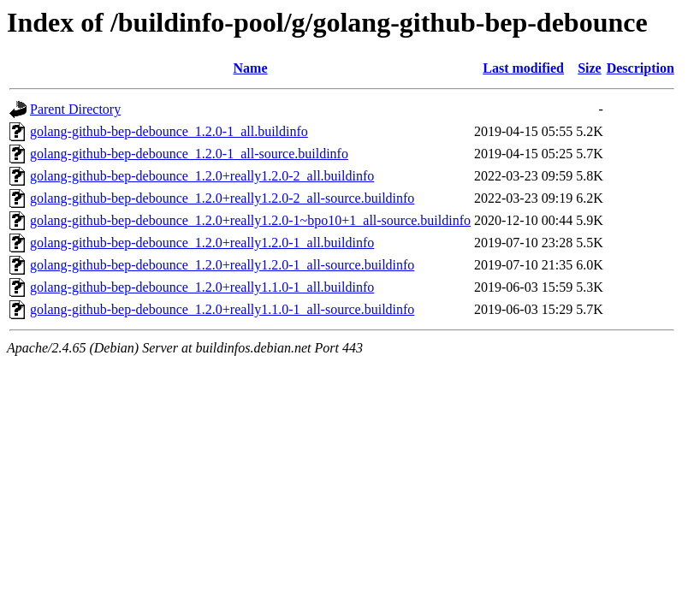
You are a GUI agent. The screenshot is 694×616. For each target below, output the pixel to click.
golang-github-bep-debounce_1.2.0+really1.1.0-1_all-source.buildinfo (222, 309)
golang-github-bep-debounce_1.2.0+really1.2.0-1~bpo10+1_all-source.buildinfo (250, 220)
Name (251, 68)
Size (590, 68)
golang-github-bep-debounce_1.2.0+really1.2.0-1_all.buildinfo (202, 243)
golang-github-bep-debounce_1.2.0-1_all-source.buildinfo (189, 154)
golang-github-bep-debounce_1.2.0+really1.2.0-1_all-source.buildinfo (222, 265)
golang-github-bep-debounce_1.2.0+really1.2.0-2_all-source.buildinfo (222, 198)
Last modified (523, 68)
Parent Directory (75, 109)
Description (641, 68)
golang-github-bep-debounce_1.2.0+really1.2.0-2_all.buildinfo (202, 176)
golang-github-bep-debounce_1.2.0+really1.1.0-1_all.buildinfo (202, 287)
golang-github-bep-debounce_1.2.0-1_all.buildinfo (169, 131)
